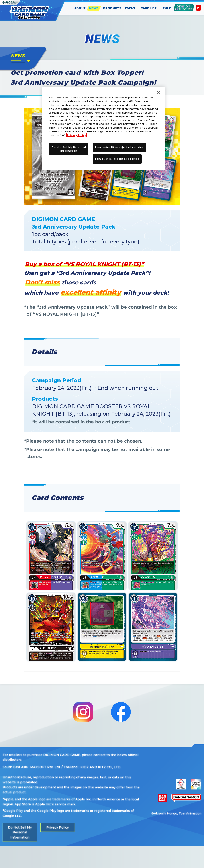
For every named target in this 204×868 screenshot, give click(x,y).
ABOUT (80, 8)
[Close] (159, 92)
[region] (104, 129)
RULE (167, 8)
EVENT (130, 8)
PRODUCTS (112, 8)
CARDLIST (148, 8)
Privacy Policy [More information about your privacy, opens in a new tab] (76, 135)
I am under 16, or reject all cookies (119, 147)
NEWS (94, 8)
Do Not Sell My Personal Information (20, 854)
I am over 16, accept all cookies (117, 159)
